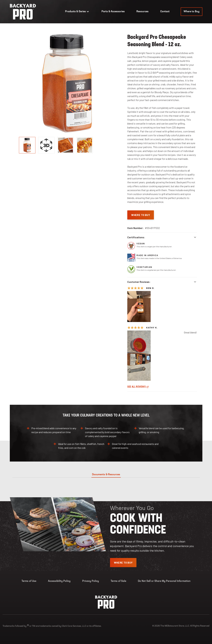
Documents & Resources (106, 475)
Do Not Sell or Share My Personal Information (164, 581)
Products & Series (77, 12)
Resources (142, 12)
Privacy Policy (91, 581)
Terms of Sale (118, 581)
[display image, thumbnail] (46, 145)
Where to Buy (192, 12)
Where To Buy (141, 215)
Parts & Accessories (113, 12)
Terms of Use (29, 581)
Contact (165, 12)
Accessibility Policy (59, 581)
